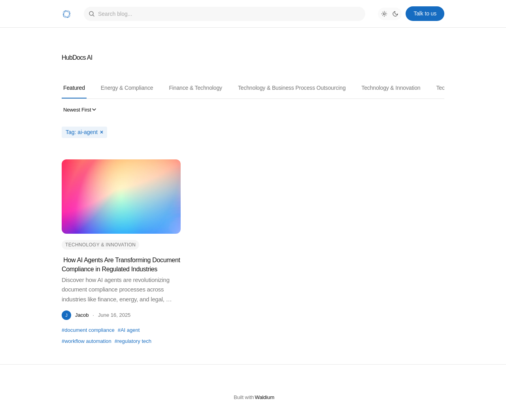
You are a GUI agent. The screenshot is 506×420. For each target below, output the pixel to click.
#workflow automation (87, 341)
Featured (74, 88)
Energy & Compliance (127, 88)
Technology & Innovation (391, 88)
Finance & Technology (195, 88)
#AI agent (129, 330)
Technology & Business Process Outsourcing (292, 88)
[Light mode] (384, 14)
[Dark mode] (395, 14)
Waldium (264, 397)
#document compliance (88, 330)
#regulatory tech (133, 341)
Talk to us (425, 13)
